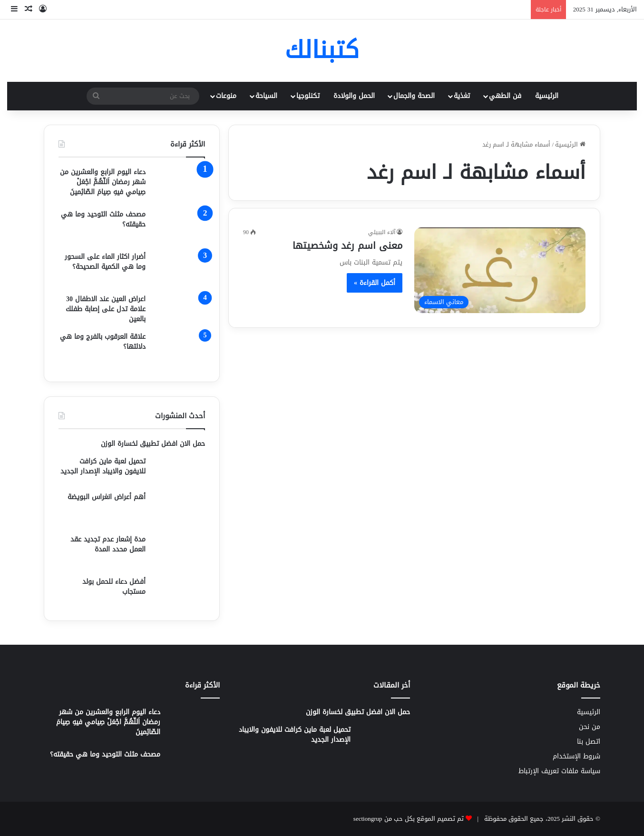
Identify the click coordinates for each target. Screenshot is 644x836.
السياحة (266, 96)
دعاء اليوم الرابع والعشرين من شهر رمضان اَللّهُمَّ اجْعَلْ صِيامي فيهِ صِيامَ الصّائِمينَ (103, 182)
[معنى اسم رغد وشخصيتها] (500, 270)
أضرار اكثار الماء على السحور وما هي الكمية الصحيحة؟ (105, 262)
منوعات (226, 96)
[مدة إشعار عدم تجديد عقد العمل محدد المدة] (179, 552)
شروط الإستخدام (576, 756)
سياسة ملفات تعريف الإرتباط (559, 771)
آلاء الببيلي (382, 232)
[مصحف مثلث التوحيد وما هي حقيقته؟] (179, 227)
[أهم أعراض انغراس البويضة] (179, 510)
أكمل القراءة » (375, 283)
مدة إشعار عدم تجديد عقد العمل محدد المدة (108, 544)
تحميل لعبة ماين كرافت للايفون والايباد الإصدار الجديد (103, 466)
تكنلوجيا (308, 96)
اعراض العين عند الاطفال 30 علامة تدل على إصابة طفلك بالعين (106, 309)
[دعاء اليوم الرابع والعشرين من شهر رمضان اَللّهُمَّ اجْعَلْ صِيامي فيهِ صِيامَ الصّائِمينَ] (179, 185)
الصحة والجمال (414, 96)
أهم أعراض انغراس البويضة (107, 497)
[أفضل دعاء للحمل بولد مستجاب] (179, 591)
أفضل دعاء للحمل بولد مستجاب (114, 587)
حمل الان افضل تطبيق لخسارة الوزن (153, 444)
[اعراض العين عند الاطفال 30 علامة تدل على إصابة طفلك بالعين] (179, 309)
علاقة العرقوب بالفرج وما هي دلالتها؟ (103, 342)
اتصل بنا (589, 742)
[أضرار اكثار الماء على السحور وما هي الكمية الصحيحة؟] (179, 270)
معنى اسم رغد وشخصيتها (347, 246)
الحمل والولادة (354, 96)
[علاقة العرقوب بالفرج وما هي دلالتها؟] (179, 349)
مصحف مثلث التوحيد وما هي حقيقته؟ (103, 219)
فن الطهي (505, 96)
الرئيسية (547, 96)
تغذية (462, 96)
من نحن (590, 727)
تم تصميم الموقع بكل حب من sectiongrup (409, 819)
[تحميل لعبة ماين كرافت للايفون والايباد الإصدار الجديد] (179, 471)
